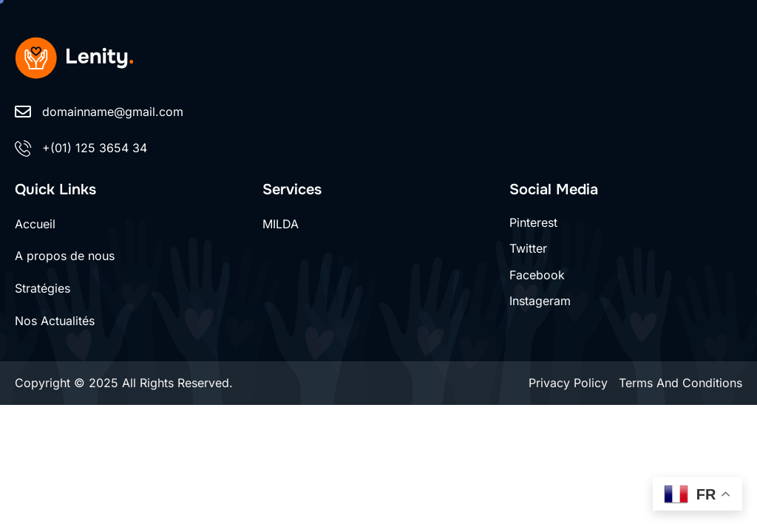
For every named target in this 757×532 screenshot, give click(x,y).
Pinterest (533, 222)
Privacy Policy (568, 383)
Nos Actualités (55, 321)
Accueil (35, 224)
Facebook (537, 275)
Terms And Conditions (680, 383)
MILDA (281, 224)
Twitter (528, 248)
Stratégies (43, 288)
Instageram (540, 301)
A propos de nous (65, 256)
